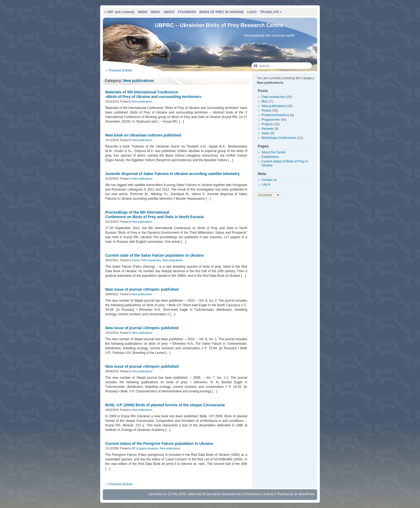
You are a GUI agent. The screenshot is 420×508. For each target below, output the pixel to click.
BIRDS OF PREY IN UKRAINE (222, 12)
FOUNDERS (187, 12)
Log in (266, 184)
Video (265, 133)
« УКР (119, 12)
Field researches (151, 260)
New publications (139, 81)
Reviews (267, 129)
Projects (267, 124)
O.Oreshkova (251, 494)
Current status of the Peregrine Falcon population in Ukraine (159, 443)
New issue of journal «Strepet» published (142, 289)
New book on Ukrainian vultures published (143, 135)
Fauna (136, 260)
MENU (155, 12)
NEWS (143, 12)
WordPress (307, 494)
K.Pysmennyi (284, 494)
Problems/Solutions (275, 115)
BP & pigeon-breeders (145, 448)
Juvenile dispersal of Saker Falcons (172, 174)
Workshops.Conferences (279, 138)
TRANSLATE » (271, 12)
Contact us (269, 180)
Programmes (271, 120)
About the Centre (274, 152)
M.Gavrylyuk (211, 494)
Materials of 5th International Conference (153, 94)
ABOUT (169, 12)
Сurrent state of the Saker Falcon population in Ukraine (154, 255)
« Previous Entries (119, 70)
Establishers (270, 157)
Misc (265, 101)
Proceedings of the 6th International (154, 215)
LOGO (252, 12)
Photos (266, 111)
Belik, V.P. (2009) (165, 405)
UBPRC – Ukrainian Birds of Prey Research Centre (219, 25)
